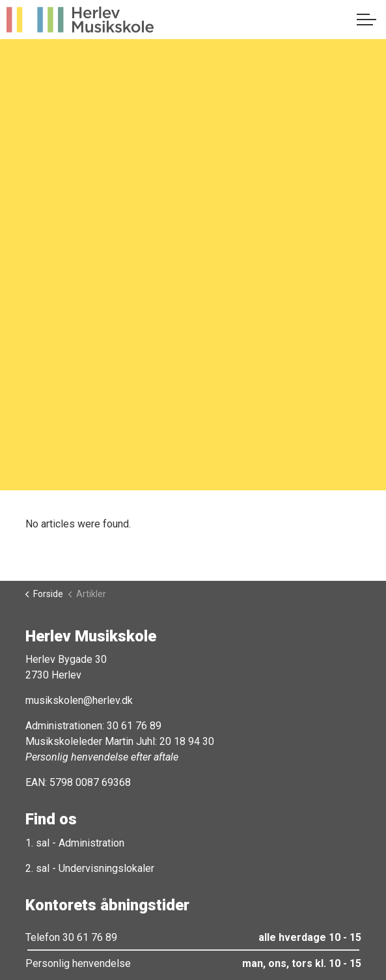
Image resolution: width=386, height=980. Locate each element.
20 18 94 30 (187, 741)
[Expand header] (366, 20)
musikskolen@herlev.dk (79, 700)
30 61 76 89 (134, 726)
